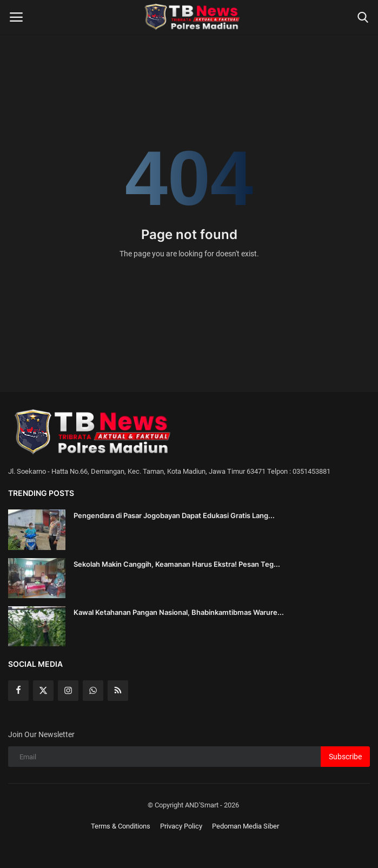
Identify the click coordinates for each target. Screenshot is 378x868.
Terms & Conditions (121, 826)
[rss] (118, 691)
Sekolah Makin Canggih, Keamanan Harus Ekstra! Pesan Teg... (177, 564)
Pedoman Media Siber (246, 826)
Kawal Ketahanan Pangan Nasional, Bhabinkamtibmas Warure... (179, 612)
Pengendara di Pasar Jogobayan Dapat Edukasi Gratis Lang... (174, 515)
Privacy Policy (181, 826)
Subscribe (345, 757)
